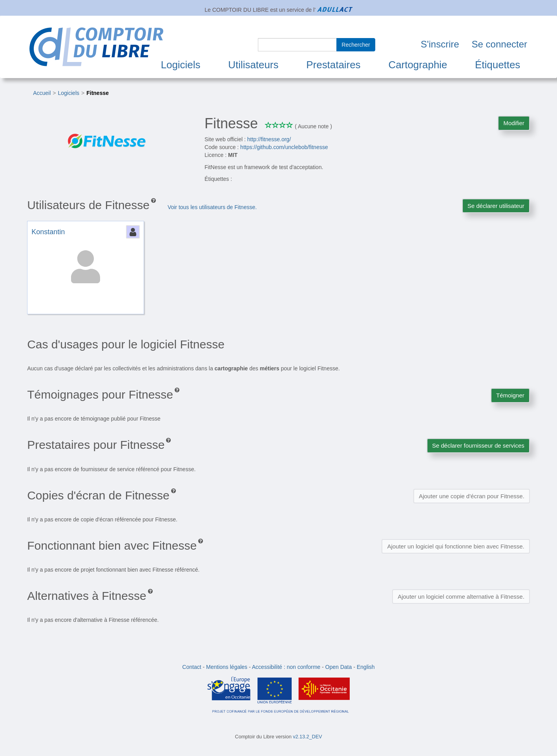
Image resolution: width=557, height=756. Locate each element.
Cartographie (418, 65)
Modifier (514, 123)
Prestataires (333, 65)
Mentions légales (227, 667)
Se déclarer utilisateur (496, 206)
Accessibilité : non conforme (286, 667)
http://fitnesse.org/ (269, 139)
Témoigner (510, 395)
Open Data (339, 667)
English (366, 667)
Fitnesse (98, 93)
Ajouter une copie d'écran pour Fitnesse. (472, 496)
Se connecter (499, 44)
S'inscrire (440, 44)
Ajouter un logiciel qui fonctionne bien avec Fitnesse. (456, 546)
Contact (192, 667)
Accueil (42, 93)
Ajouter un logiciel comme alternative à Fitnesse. (461, 597)
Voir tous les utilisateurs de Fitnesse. (212, 207)
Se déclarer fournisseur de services (478, 445)
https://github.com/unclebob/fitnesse (284, 147)
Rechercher (356, 45)
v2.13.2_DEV (307, 737)
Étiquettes (498, 65)
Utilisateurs (253, 65)
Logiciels (181, 65)
